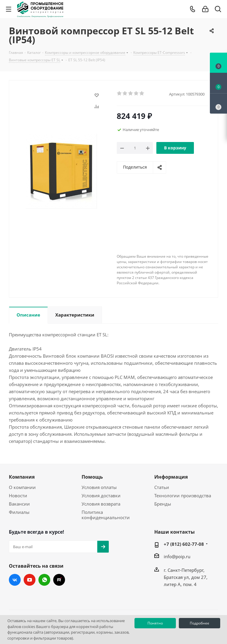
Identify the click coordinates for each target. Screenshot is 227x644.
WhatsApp (44, 580)
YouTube (30, 580)
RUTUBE (59, 580)
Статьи (162, 487)
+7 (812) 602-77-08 (184, 544)
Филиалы (19, 512)
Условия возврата (101, 504)
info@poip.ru (177, 556)
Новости (18, 495)
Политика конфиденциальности (106, 515)
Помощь (92, 477)
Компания (22, 477)
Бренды (163, 504)
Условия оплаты (99, 487)
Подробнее (200, 623)
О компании (22, 487)
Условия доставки (101, 495)
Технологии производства (183, 495)
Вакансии (19, 504)
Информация (171, 477)
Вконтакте (15, 580)
